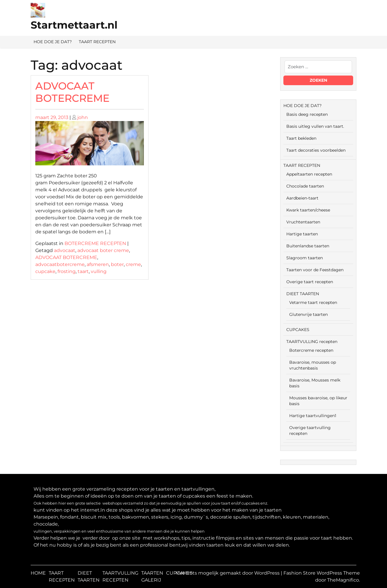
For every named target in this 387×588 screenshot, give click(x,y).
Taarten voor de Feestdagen (315, 270)
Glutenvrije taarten (308, 314)
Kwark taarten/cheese (308, 210)
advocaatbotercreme (60, 264)
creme (133, 264)
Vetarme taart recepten (313, 302)
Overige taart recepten (310, 282)
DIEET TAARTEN (303, 294)
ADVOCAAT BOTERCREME (72, 92)
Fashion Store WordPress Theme (322, 573)
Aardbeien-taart (302, 198)
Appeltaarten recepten (309, 174)
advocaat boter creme (103, 250)
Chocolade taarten (305, 186)
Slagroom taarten (305, 258)
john (83, 117)
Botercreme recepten (311, 350)
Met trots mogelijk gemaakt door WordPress (228, 573)
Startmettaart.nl (74, 25)
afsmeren (98, 264)
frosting (67, 271)
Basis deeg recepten (307, 114)
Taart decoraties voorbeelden (316, 150)
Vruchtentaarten (303, 222)
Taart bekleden (301, 138)
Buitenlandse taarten (308, 246)
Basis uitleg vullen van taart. (315, 126)
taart (83, 271)
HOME (38, 573)
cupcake (45, 271)
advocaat (65, 250)
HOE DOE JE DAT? (53, 42)
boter (117, 264)
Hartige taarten (302, 234)
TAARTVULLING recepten (312, 342)
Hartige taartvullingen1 (313, 416)
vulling (99, 271)
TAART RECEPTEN (97, 42)
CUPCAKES (298, 330)
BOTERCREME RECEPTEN (95, 243)
